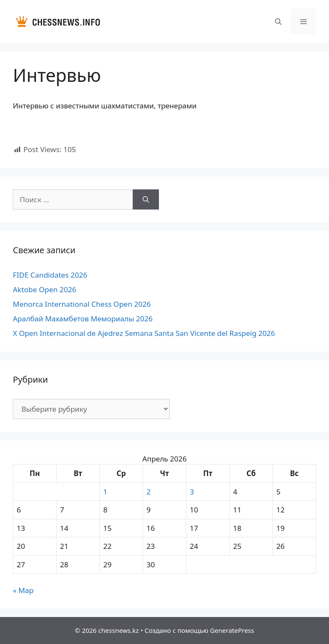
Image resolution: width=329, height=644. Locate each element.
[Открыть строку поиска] (278, 21)
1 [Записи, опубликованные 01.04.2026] (105, 492)
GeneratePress (232, 630)
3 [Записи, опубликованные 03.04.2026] (192, 492)
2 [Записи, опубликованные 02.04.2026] (149, 492)
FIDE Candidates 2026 (50, 275)
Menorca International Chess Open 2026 (82, 304)
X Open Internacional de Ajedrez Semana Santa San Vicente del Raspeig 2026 (144, 333)
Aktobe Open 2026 (45, 289)
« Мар (23, 590)
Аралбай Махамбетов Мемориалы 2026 (83, 319)
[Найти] (146, 200)
